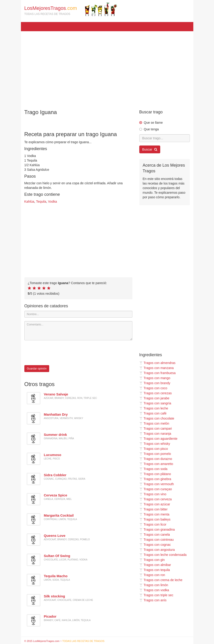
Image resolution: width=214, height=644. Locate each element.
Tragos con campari (156, 428)
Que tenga (151, 129)
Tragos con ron (152, 575)
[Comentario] (78, 331)
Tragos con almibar (155, 565)
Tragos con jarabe (154, 398)
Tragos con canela (155, 535)
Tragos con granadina (157, 529)
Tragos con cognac (155, 545)
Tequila (41, 202)
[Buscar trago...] (165, 138)
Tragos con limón (154, 585)
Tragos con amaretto (156, 464)
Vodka (53, 202)
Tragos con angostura (157, 550)
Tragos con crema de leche (161, 580)
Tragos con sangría (155, 403)
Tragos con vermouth (157, 484)
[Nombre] (78, 314)
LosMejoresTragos (71, 9)
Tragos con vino (153, 494)
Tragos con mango (155, 378)
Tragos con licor (153, 524)
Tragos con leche (154, 408)
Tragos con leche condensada (163, 555)
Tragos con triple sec (156, 595)
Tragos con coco (153, 388)
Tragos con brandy (155, 383)
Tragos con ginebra (155, 479)
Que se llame (153, 123)
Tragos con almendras (157, 363)
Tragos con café (153, 413)
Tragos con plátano (155, 474)
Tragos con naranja (155, 434)
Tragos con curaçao (156, 489)
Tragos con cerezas (156, 393)
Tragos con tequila (155, 570)
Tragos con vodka (154, 590)
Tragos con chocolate (157, 418)
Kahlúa (29, 202)
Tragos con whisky (155, 444)
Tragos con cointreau (157, 540)
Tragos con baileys (155, 519)
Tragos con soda (153, 469)
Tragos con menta (154, 514)
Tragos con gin (152, 560)
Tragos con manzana (157, 368)
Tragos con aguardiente (158, 439)
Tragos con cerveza (156, 499)
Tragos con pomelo (155, 454)
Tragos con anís (153, 600)
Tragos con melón (154, 423)
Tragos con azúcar (155, 504)
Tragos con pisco (154, 449)
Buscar (150, 149)
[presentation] (59, 353)
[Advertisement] (107, 68)
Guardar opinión (37, 369)
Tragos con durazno (156, 459)
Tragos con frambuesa (158, 373)
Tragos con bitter (154, 509)
